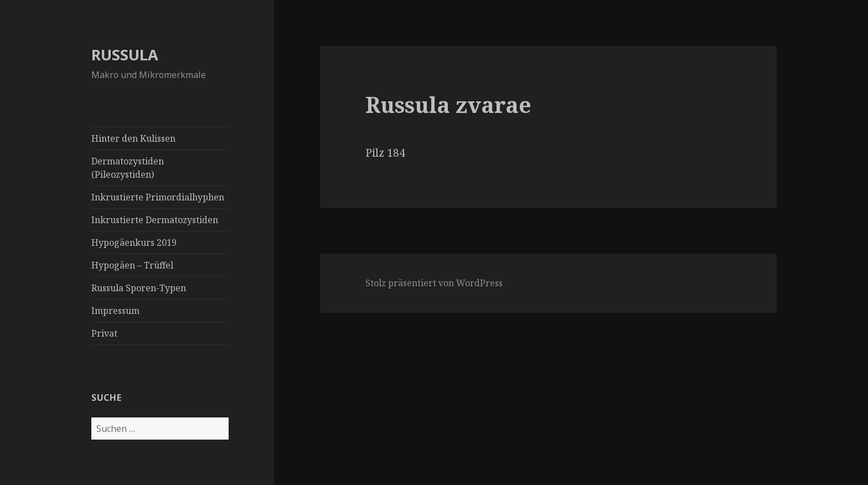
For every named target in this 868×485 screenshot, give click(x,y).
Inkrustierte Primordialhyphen (158, 197)
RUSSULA (125, 55)
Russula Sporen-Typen (139, 288)
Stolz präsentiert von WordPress (434, 283)
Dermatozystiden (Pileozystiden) (128, 168)
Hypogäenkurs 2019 (134, 242)
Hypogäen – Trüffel (132, 265)
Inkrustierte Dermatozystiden (155, 220)
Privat (104, 333)
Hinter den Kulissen (133, 138)
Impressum (115, 311)
